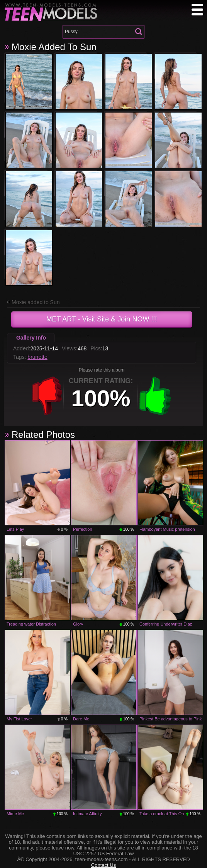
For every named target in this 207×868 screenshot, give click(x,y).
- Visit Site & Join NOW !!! (102, 319)
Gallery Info (31, 338)
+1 (155, 396)
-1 (47, 396)
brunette (37, 357)
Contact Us (103, 865)
